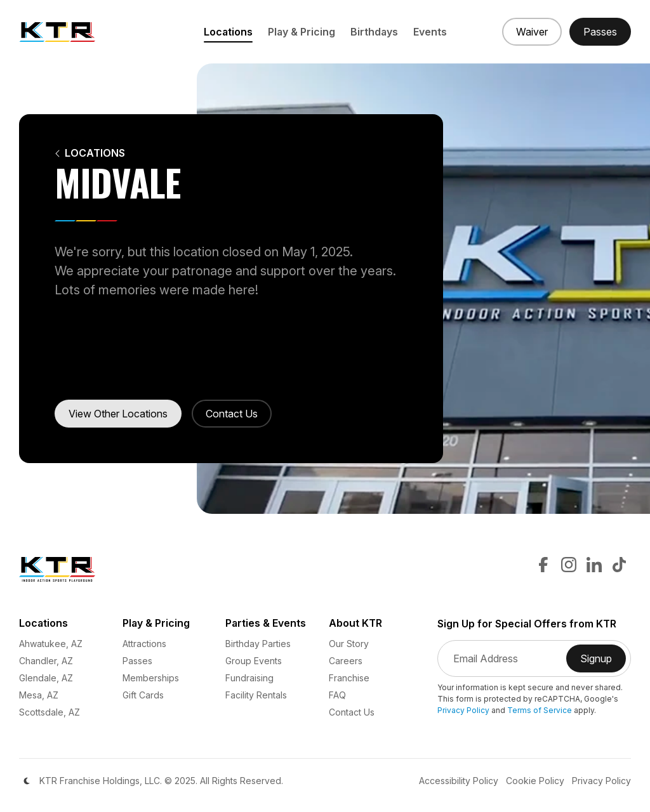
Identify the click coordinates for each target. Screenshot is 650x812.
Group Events (254, 661)
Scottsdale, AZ (50, 712)
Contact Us (232, 414)
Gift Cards (143, 695)
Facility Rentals (256, 695)
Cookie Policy (535, 781)
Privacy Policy (463, 710)
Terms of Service (540, 710)
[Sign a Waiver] (532, 32)
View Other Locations (118, 414)
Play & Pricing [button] (302, 32)
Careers (346, 661)
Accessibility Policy (459, 781)
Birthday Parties (258, 644)
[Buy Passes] (600, 32)
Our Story (349, 644)
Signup (603, 662)
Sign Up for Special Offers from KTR (527, 624)
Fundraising (249, 678)
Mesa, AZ (39, 695)
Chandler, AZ (46, 661)
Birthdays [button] (374, 32)
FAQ (337, 695)
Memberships (151, 678)
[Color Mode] (27, 781)
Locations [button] (228, 32)
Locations (90, 153)
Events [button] (430, 32)
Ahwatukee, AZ (51, 644)
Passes (137, 661)
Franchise (349, 678)
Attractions (144, 644)
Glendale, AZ (46, 678)
